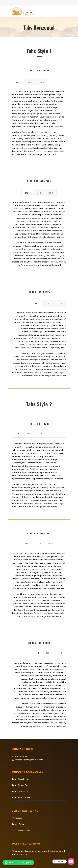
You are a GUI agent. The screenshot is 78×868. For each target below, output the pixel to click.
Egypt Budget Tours (21, 779)
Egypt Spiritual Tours (21, 797)
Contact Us (17, 818)
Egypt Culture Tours (21, 785)
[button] (18, 863)
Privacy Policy (18, 824)
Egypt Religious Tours (21, 791)
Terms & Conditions (21, 830)
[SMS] (71, 862)
